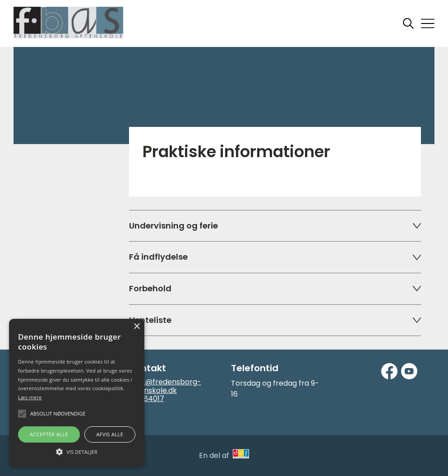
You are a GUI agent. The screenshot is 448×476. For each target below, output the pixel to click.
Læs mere (30, 397)
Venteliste (275, 320)
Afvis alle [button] (110, 434)
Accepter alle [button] (49, 434)
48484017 (147, 399)
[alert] (77, 393)
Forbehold (275, 288)
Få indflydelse (275, 257)
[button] (77, 451)
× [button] (136, 327)
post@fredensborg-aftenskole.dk (165, 386)
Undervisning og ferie (275, 226)
